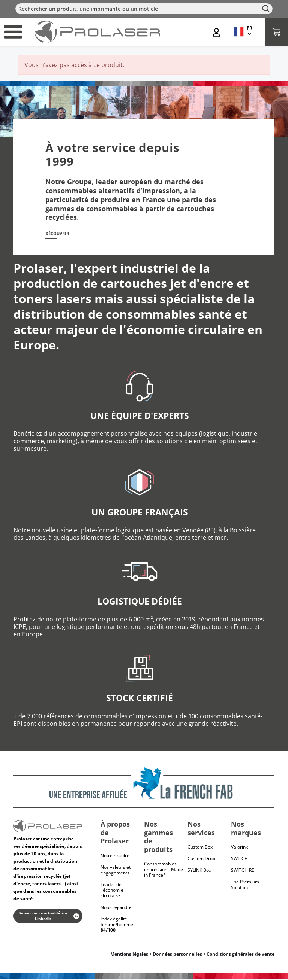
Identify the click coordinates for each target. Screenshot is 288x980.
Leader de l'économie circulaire (112, 891)
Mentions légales (129, 955)
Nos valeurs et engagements (115, 871)
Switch (239, 860)
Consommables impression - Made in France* (163, 871)
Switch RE (243, 872)
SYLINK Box (199, 872)
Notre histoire (115, 857)
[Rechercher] (144, 9)
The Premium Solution (245, 886)
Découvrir (61, 234)
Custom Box (200, 848)
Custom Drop (201, 860)
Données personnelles (177, 955)
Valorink (239, 848)
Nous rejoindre (116, 908)
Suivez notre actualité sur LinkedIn (49, 917)
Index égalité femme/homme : (118, 926)
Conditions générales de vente (241, 955)
